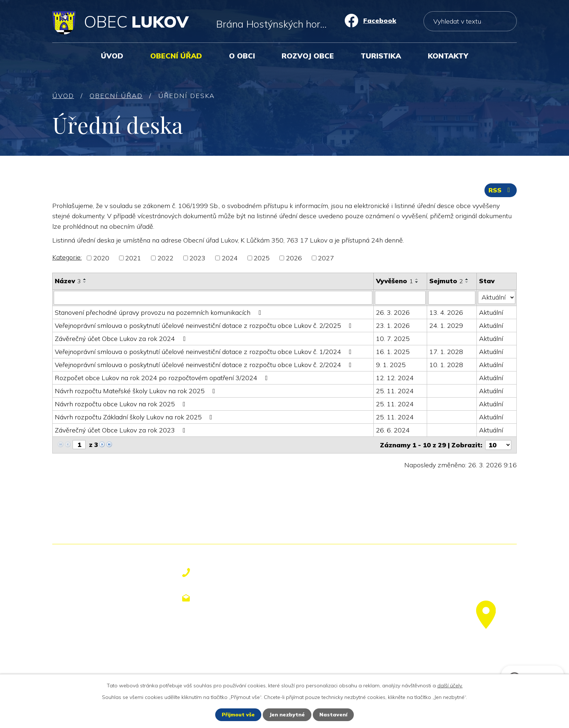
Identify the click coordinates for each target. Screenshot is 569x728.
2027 (326, 258)
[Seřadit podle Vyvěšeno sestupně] (417, 282)
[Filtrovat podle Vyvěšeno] (400, 298)
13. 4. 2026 (446, 312)
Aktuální (491, 312)
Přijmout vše (238, 715)
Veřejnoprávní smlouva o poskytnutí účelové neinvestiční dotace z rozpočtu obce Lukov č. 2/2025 (205, 326)
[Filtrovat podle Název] (213, 298)
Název (68, 281)
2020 (101, 258)
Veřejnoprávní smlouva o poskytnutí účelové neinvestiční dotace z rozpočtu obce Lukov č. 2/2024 (205, 365)
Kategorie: (67, 257)
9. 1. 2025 (391, 365)
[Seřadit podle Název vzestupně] (85, 279)
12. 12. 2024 (395, 378)
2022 (165, 258)
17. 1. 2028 (446, 352)
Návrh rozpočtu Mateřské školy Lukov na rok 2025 (136, 391)
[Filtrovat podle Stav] (497, 297)
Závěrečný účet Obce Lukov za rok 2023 (122, 430)
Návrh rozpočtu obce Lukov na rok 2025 (122, 404)
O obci (242, 56)
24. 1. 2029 (446, 326)
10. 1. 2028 (446, 365)
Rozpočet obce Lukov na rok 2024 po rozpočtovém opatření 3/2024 (163, 378)
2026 (294, 258)
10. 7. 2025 (393, 339)
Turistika (381, 56)
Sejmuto (446, 281)
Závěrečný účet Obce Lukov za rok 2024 (122, 339)
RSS (501, 190)
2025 (262, 258)
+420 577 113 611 (234, 573)
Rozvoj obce (308, 56)
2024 (230, 258)
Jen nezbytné (287, 715)
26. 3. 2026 (393, 312)
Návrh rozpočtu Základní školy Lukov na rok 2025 (135, 417)
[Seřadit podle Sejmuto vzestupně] (467, 279)
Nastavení (333, 715)
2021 (133, 258)
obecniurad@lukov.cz (241, 598)
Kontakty (448, 56)
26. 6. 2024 (393, 430)
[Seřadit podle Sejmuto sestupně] (467, 282)
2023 (197, 258)
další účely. (450, 686)
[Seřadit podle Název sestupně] (85, 282)
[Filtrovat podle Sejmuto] (452, 298)
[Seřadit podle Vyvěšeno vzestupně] (417, 279)
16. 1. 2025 (393, 352)
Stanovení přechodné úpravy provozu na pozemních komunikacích (159, 312)
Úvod (112, 56)
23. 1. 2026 (393, 326)
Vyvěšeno (394, 281)
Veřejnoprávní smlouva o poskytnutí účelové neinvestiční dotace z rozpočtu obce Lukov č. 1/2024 (205, 352)
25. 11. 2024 (395, 391)
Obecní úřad (176, 56)
